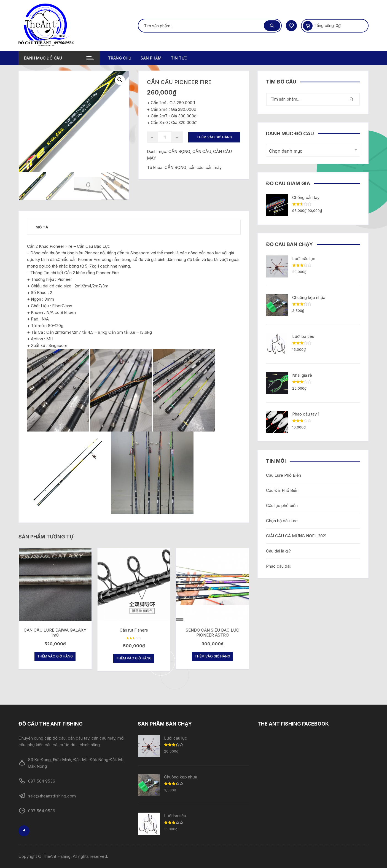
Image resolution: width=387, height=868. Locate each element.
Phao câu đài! (279, 566)
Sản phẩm (151, 58)
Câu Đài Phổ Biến (282, 490)
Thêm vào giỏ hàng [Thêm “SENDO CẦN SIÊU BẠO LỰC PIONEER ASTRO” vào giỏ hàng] (212, 656)
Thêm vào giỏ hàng (214, 137)
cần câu (196, 167)
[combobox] (313, 151)
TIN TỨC (179, 58)
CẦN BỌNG (175, 167)
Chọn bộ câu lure (282, 521)
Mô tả (42, 227)
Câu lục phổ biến (282, 506)
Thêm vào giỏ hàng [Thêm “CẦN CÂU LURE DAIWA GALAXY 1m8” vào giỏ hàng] (55, 656)
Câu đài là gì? (278, 551)
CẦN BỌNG (179, 151)
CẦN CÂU (202, 151)
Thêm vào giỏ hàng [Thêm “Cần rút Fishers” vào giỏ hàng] (134, 658)
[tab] (42, 227)
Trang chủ (120, 58)
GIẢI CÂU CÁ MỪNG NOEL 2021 (296, 536)
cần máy (214, 167)
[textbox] (312, 151)
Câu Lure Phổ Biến (283, 475)
